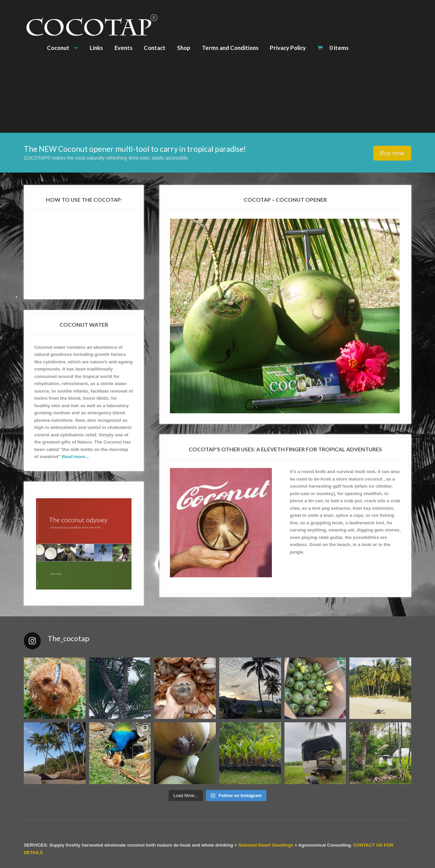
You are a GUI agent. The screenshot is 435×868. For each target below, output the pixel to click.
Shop (184, 48)
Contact (155, 48)
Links (96, 48)
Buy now (392, 153)
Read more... (75, 457)
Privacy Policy (288, 48)
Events (124, 48)
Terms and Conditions (230, 48)
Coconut (58, 48)
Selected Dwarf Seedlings (266, 845)
